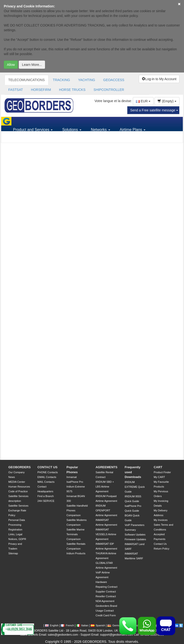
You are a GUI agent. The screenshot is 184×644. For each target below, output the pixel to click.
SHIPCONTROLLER (109, 90)
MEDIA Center (17, 482)
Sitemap (13, 553)
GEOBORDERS (20, 467)
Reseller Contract (106, 596)
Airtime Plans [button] (133, 130)
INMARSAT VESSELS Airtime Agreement (106, 534)
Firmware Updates (135, 539)
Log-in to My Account (159, 79)
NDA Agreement (105, 601)
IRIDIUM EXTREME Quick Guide (135, 487)
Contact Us (160, 544)
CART (158, 467)
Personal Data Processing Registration (17, 525)
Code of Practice (18, 491)
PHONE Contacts (48, 472)
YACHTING (87, 80)
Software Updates (135, 535)
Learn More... (32, 65)
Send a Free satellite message (154, 110)
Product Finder (162, 472)
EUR (143, 101)
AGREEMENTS (106, 467)
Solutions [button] (72, 130)
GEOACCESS (114, 80)
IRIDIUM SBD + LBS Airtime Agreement (105, 487)
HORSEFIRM (41, 90)
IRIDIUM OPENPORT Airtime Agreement (106, 510)
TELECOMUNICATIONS (27, 80)
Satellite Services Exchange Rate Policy (18, 510)
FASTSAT (16, 90)
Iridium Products (76, 553)
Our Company (16, 472)
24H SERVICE (46, 501)
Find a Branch (45, 496)
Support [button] (21, 138)
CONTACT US (47, 467)
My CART (159, 477)
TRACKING (61, 80)
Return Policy (162, 549)
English (52, 625)
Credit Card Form (106, 615)
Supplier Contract (106, 592)
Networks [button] (101, 130)
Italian (82, 625)
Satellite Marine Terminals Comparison (75, 534)
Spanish (98, 625)
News (12, 477)
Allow (11, 65)
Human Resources (19, 487)
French (67, 625)
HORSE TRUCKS (72, 90)
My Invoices (161, 520)
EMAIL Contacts (47, 477)
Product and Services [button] (33, 130)
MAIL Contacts (46, 482)
